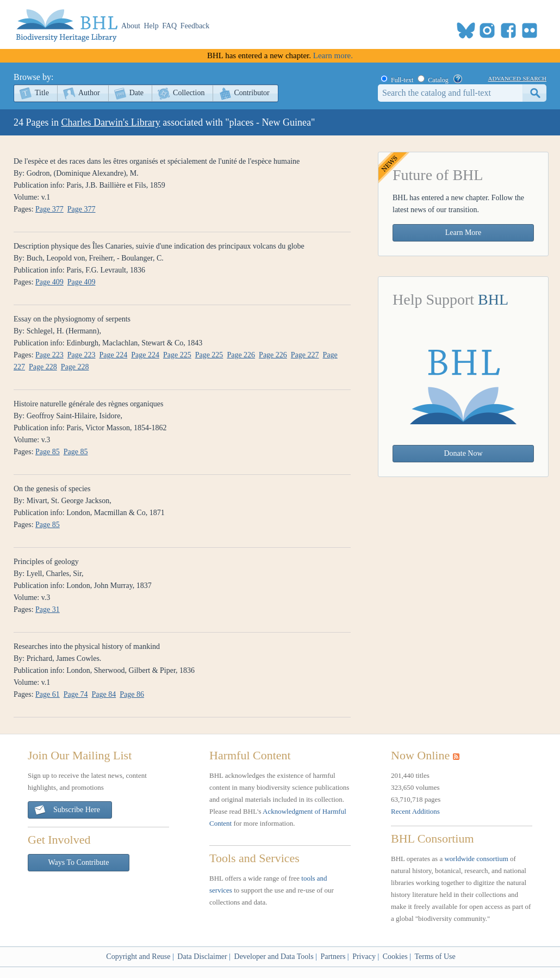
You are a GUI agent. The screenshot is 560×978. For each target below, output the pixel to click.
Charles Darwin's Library (111, 122)
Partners (333, 957)
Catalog (438, 80)
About (131, 26)
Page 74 (76, 694)
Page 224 (114, 355)
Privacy (364, 957)
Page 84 (104, 694)
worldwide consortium (476, 859)
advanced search (517, 78)
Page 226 (241, 355)
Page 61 (48, 694)
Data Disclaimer (202, 957)
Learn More (463, 233)
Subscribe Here (67, 810)
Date (136, 93)
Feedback (195, 26)
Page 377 (49, 209)
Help (151, 26)
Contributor (251, 93)
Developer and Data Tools (274, 957)
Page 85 (48, 452)
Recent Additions (415, 811)
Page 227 (305, 355)
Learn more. (333, 55)
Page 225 (177, 355)
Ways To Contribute (79, 862)
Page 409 (49, 282)
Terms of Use (435, 957)
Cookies (395, 957)
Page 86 (132, 694)
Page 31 (48, 609)
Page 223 (49, 355)
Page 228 (43, 367)
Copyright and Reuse (138, 957)
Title (42, 93)
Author (89, 93)
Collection (189, 93)
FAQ (169, 26)
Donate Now (463, 453)
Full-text (402, 80)
